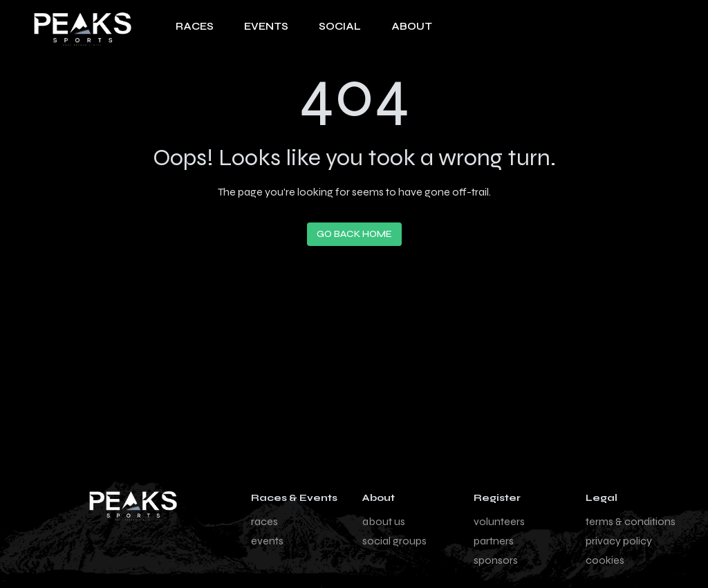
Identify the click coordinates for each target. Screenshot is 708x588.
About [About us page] (412, 26)
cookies (605, 560)
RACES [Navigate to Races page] (195, 26)
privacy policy (619, 541)
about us (384, 521)
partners (494, 541)
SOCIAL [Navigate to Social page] (340, 26)
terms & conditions (631, 521)
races (264, 521)
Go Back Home (354, 234)
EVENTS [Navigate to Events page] (266, 26)
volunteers (499, 521)
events (267, 541)
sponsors (496, 560)
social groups (394, 541)
